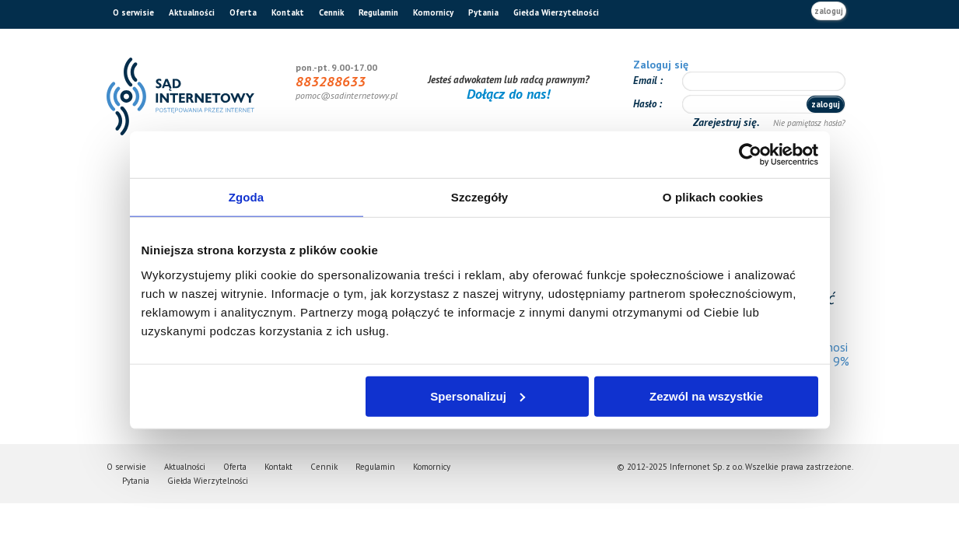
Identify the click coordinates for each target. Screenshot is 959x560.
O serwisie (133, 12)
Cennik (331, 12)
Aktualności (192, 12)
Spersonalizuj (478, 395)
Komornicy (433, 12)
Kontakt (288, 12)
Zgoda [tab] (247, 197)
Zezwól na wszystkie (706, 395)
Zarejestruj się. (728, 122)
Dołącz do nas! (508, 94)
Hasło (646, 104)
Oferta (243, 12)
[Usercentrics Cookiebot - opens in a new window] (750, 155)
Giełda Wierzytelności (556, 12)
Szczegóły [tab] (479, 197)
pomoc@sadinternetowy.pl (346, 95)
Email (646, 80)
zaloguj (829, 11)
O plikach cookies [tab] (713, 197)
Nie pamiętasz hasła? (809, 123)
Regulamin (378, 12)
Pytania (483, 12)
